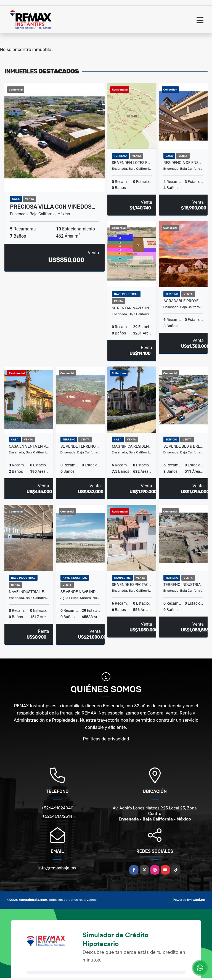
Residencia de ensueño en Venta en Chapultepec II (183, 163)
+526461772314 (57, 816)
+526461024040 (57, 808)
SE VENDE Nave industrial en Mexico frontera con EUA (80, 592)
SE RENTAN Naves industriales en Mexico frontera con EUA (132, 308)
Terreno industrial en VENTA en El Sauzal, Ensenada (183, 585)
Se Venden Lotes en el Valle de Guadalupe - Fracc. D (132, 163)
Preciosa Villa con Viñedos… (53, 207)
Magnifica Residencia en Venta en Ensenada (132, 446)
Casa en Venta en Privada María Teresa (29, 446)
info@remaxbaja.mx (57, 868)
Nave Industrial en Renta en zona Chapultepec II (29, 592)
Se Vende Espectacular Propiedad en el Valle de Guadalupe (132, 585)
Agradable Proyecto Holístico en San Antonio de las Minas (183, 301)
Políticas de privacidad (106, 739)
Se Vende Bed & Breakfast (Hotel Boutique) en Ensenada (183, 446)
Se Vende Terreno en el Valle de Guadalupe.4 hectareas (80, 446)
